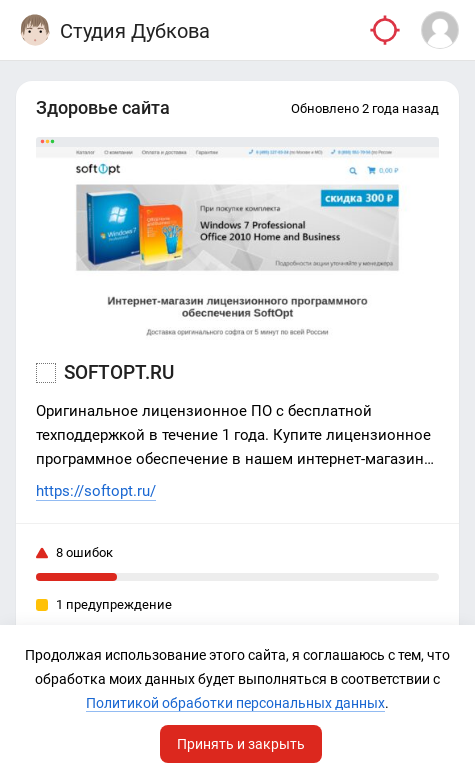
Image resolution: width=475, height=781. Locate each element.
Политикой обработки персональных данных (235, 703)
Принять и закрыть (241, 744)
